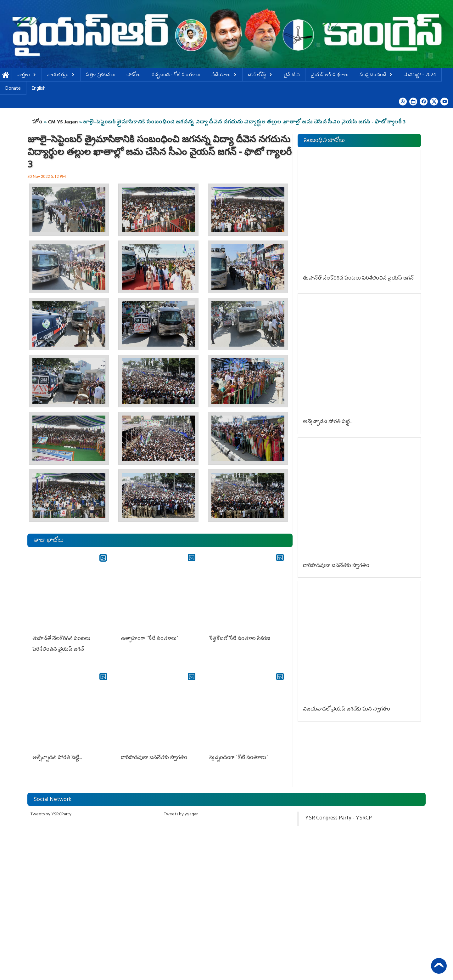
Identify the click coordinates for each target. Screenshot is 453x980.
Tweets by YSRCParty (51, 815)
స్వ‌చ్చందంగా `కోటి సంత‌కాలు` (239, 758)
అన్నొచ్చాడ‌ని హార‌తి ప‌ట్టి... (57, 758)
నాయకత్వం (61, 75)
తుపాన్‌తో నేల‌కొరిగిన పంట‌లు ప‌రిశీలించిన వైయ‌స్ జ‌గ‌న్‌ (358, 279)
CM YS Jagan (63, 122)
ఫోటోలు (134, 75)
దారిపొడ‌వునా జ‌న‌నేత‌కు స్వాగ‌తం (154, 758)
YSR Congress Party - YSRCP (338, 819)
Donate (13, 89)
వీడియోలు (224, 75)
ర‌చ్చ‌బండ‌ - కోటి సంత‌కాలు (176, 75)
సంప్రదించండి (376, 75)
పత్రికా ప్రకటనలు (101, 75)
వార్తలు (27, 75)
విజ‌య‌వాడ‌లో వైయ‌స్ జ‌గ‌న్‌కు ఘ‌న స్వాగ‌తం (347, 710)
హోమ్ (6, 75)
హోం (37, 122)
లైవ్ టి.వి (292, 75)
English (39, 89)
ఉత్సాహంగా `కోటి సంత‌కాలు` (150, 639)
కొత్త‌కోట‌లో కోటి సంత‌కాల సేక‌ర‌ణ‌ (240, 639)
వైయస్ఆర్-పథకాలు (330, 75)
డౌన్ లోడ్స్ (260, 75)
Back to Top (439, 966)
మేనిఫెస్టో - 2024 (420, 75)
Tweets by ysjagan (181, 815)
